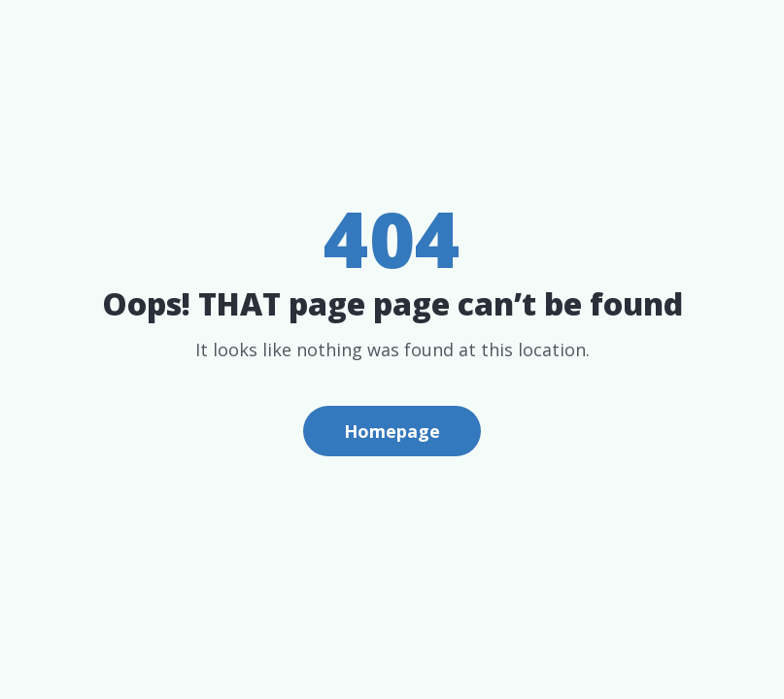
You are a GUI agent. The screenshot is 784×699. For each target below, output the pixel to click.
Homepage (392, 431)
